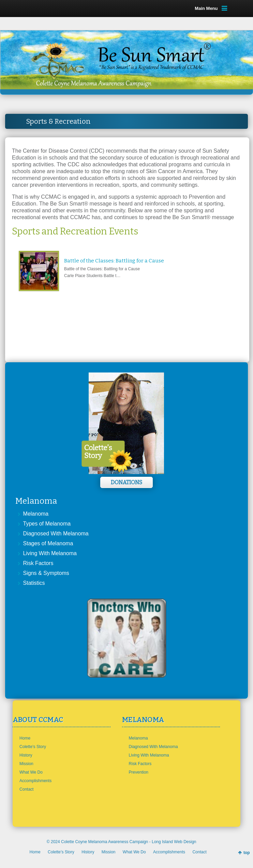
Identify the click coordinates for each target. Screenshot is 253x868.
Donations (126, 482)
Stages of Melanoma (48, 543)
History (26, 755)
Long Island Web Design (174, 842)
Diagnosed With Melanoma (56, 534)
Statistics (34, 583)
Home (25, 738)
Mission (26, 764)
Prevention (139, 772)
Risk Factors (38, 563)
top (247, 853)
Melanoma (36, 514)
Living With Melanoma (50, 553)
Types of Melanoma (47, 524)
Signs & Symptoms (46, 573)
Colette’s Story (33, 747)
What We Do (31, 772)
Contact (26, 789)
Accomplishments (35, 781)
